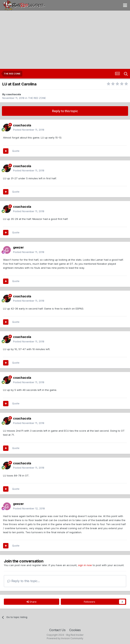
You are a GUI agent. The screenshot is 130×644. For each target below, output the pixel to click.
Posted (29, 130)
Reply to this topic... (24, 581)
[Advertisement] (65, 40)
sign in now (85, 565)
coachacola (14, 94)
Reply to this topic (65, 111)
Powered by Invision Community (65, 638)
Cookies (75, 630)
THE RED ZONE (37, 98)
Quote (16, 151)
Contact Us (57, 630)
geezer (18, 247)
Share (32, 602)
